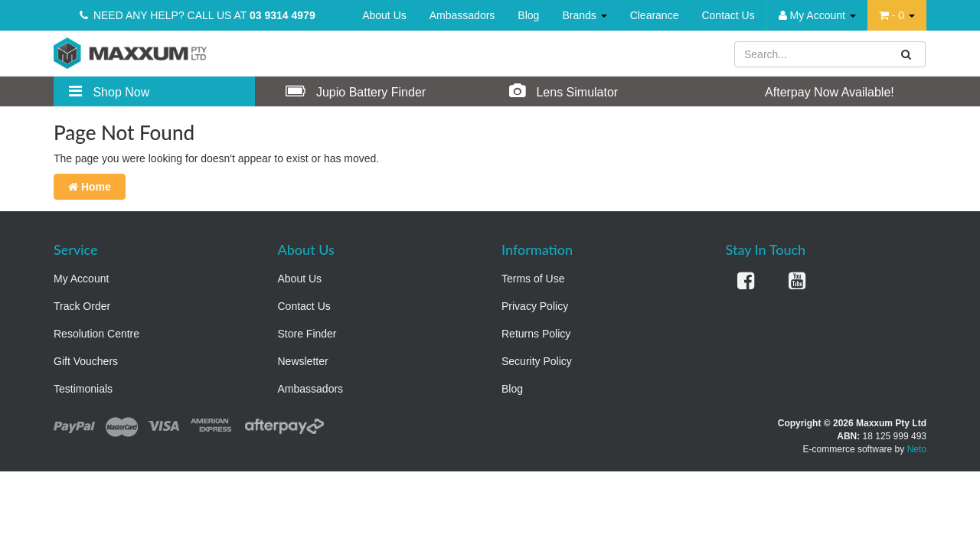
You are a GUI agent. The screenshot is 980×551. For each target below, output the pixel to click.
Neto (917, 449)
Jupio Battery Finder (356, 91)
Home (90, 187)
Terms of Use (533, 279)
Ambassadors (462, 15)
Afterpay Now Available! (814, 91)
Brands (584, 15)
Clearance (655, 15)
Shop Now (109, 91)
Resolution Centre (96, 334)
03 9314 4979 (283, 15)
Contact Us (728, 15)
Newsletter (303, 361)
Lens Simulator (563, 91)
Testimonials (83, 389)
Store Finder (307, 334)
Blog (528, 15)
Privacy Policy (535, 306)
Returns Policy (536, 334)
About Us (384, 15)
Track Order (82, 306)
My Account (81, 279)
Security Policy (537, 361)
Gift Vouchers (86, 361)
